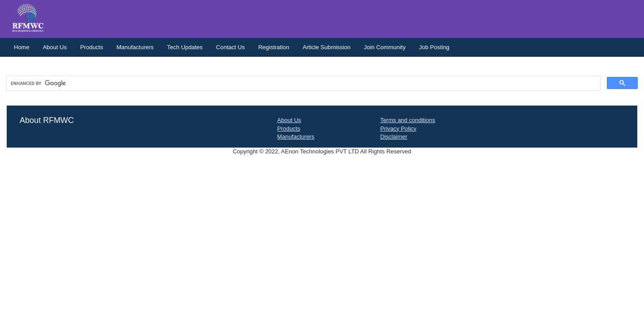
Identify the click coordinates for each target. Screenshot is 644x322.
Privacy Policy (398, 129)
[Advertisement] (322, 232)
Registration (273, 47)
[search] (303, 83)
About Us (55, 47)
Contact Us (230, 47)
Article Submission (327, 47)
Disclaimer (394, 137)
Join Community (385, 47)
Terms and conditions (408, 120)
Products (91, 47)
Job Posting (434, 47)
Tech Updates (185, 47)
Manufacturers (135, 47)
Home (22, 47)
